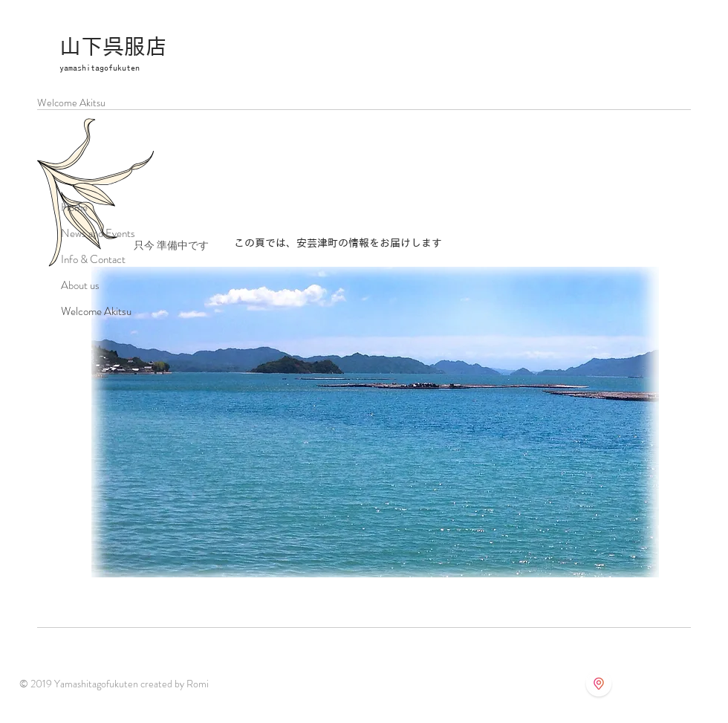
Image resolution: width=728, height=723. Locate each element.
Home (74, 207)
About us (80, 285)
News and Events (98, 233)
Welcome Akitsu (96, 311)
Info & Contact (93, 259)
